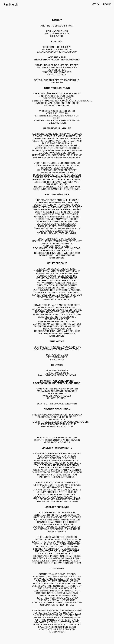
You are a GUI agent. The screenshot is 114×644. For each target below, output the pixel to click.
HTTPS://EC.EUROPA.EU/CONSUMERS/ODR (66, 101)
